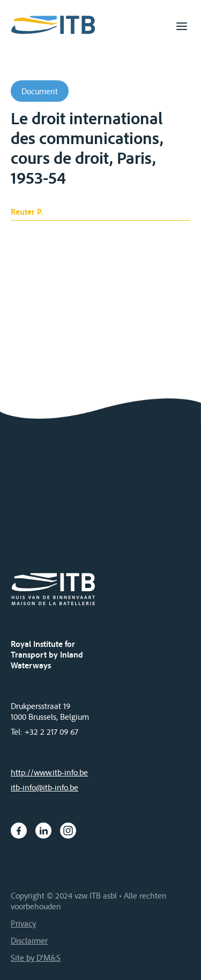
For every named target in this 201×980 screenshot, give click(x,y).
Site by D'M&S (36, 958)
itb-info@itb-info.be (44, 787)
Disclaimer (29, 940)
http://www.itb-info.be (49, 772)
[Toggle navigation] (182, 26)
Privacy (23, 923)
